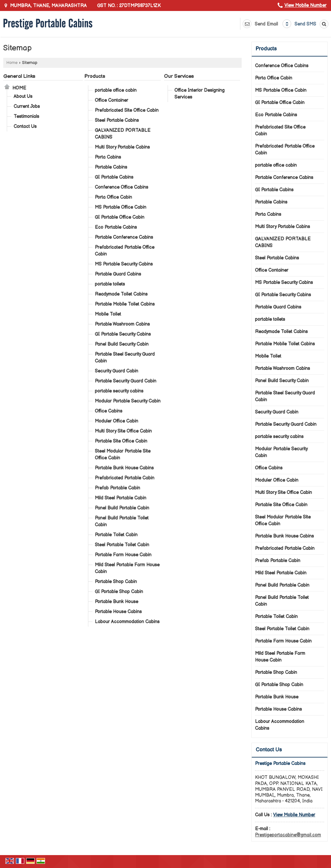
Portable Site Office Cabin (121, 441)
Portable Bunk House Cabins (124, 468)
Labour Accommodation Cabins (127, 622)
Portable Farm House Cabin (123, 555)
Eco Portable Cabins (116, 227)
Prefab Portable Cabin (117, 488)
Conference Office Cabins (121, 187)
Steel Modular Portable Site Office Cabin (123, 455)
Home (12, 63)
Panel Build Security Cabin (122, 344)
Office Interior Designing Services (199, 94)
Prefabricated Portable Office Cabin (125, 251)
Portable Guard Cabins (118, 274)
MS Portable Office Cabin (121, 207)
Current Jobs (27, 106)
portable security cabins (119, 391)
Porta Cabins (108, 157)
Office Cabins (109, 411)
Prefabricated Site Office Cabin (127, 110)
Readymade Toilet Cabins (121, 294)
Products (95, 76)
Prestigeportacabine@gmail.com (288, 835)
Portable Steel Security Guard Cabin (125, 358)
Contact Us (25, 126)
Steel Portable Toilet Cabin (122, 545)
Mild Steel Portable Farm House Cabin (127, 568)
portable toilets (110, 284)
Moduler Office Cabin (116, 421)
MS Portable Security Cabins (124, 264)
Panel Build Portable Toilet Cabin (122, 521)
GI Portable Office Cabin (120, 217)
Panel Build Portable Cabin (122, 508)
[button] (305, 5)
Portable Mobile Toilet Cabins (125, 304)
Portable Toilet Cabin (116, 535)
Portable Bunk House (116, 602)
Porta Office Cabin (113, 197)
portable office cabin (116, 90)
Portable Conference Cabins (124, 237)
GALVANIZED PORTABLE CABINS (123, 134)
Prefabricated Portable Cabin (125, 478)
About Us (23, 96)
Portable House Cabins (118, 612)
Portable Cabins (111, 167)
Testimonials (26, 116)
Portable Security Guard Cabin (126, 381)
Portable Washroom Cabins (122, 324)
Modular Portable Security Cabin (128, 401)
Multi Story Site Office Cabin (123, 431)
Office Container (111, 100)
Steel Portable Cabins (117, 120)
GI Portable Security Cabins (123, 334)
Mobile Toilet (108, 314)
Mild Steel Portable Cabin (121, 498)
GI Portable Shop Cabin (119, 592)
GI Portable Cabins (114, 177)
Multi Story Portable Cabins (122, 147)
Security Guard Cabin (116, 371)
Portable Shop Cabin (116, 582)
